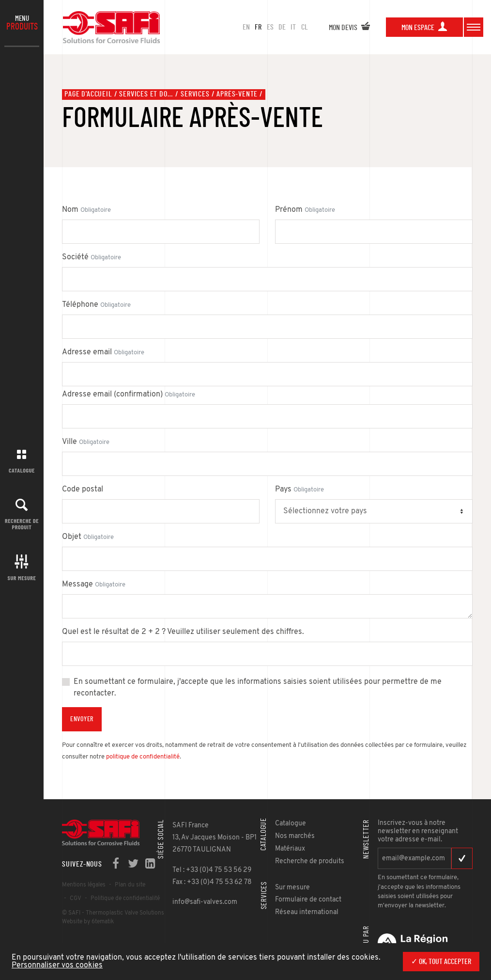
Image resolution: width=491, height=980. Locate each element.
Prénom (305, 210)
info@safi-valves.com (205, 902)
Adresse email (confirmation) (129, 395)
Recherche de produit (22, 524)
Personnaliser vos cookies (57, 965)
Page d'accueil (88, 94)
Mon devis (350, 28)
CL (305, 27)
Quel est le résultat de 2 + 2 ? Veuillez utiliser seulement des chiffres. (183, 632)
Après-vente (237, 94)
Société (92, 257)
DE (282, 27)
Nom (86, 210)
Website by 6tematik (88, 922)
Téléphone (96, 305)
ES (270, 27)
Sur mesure (22, 578)
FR (258, 27)
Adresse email (103, 352)
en (246, 27)
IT (293, 27)
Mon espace (424, 28)
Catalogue (22, 470)
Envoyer (82, 719)
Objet (88, 537)
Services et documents (146, 94)
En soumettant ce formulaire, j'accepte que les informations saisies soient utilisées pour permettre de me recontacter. (258, 688)
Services (195, 94)
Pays (299, 490)
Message (94, 585)
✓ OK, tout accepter (441, 962)
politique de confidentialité (143, 757)
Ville (86, 442)
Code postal (83, 490)
